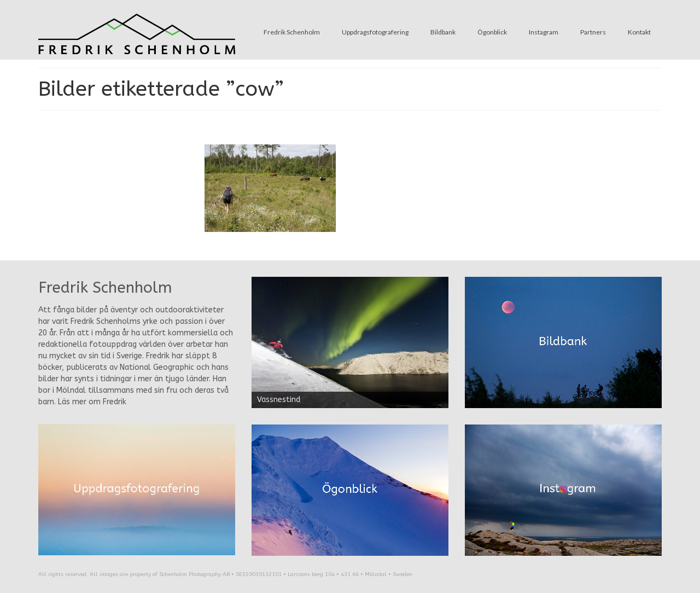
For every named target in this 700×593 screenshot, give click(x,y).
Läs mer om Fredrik (92, 402)
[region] (350, 342)
